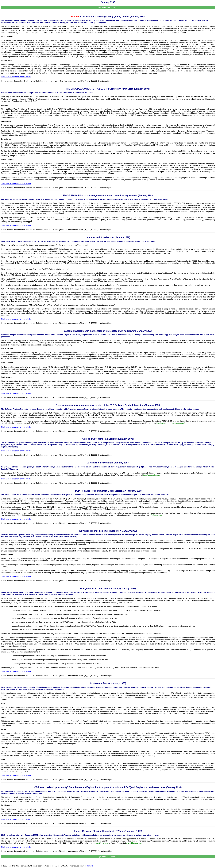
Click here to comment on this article (16, 77)
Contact (90, 866)
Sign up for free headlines (108, 8)
